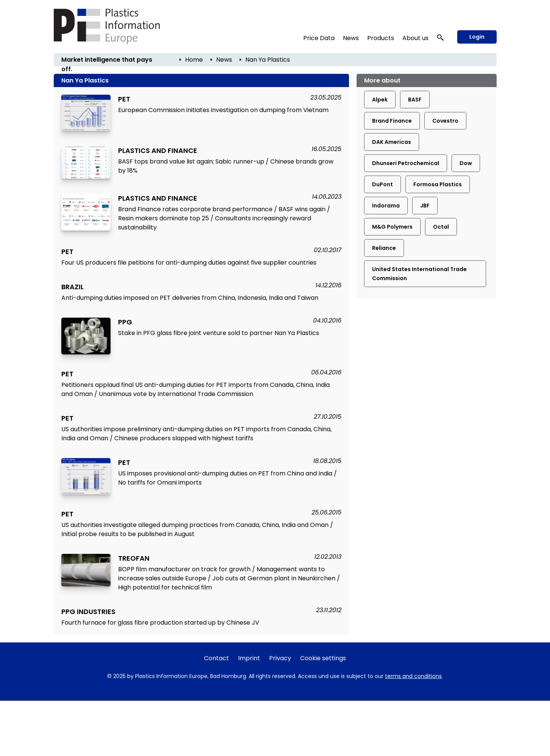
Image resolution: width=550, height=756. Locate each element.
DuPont (383, 184)
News (351, 38)
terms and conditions (413, 676)
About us (415, 38)
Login (477, 37)
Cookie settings (323, 658)
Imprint (249, 658)
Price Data (319, 38)
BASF (415, 100)
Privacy (280, 658)
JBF (425, 206)
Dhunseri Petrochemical (406, 163)
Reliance (384, 248)
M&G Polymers (392, 227)
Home (194, 60)
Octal (441, 227)
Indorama (386, 206)
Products (381, 38)
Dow (466, 163)
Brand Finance (392, 121)
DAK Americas (392, 142)
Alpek (380, 100)
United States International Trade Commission (419, 274)
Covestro (445, 121)
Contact (217, 658)
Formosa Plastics (438, 184)
